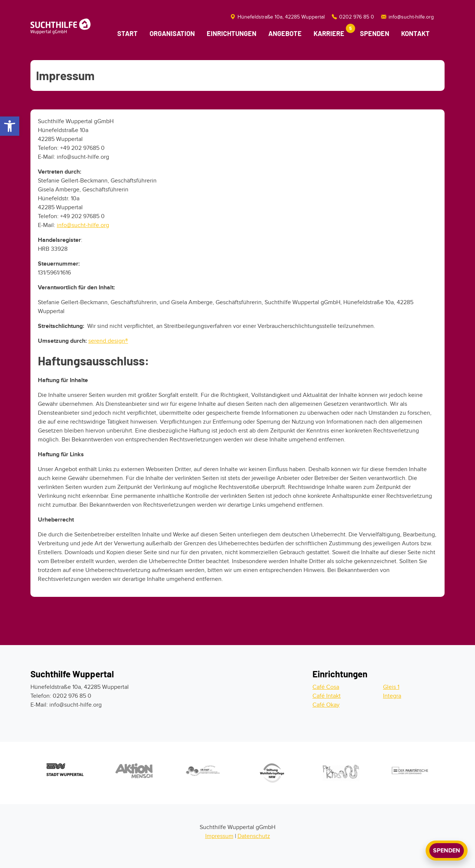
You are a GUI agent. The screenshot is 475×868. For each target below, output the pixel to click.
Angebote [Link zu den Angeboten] (285, 33)
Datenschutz (254, 836)
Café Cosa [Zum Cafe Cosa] (326, 687)
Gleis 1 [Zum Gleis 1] (391, 687)
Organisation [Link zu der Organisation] (172, 33)
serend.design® (108, 341)
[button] (10, 126)
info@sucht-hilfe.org (83, 225)
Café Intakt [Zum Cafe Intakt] (327, 696)
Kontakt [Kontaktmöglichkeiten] (415, 33)
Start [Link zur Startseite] (127, 33)
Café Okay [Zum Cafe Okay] (326, 705)
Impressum (219, 836)
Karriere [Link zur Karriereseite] (332, 32)
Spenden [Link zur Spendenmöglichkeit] (375, 33)
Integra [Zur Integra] (392, 696)
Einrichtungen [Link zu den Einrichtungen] (232, 33)
